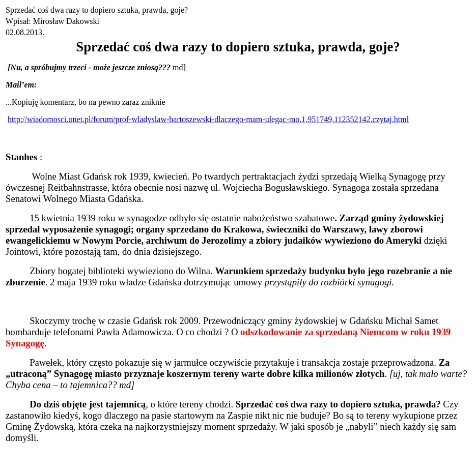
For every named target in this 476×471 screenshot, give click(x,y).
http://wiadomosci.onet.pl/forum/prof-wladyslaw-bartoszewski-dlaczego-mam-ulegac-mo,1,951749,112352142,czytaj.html (208, 119)
